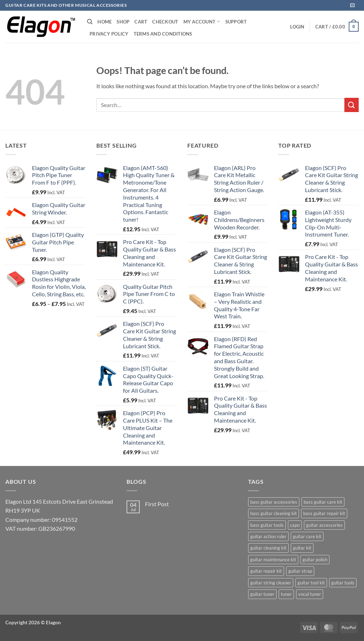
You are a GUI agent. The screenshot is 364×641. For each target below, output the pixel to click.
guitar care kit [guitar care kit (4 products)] (307, 536)
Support (236, 22)
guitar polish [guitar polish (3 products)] (315, 560)
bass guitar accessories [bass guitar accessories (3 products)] (274, 502)
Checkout (165, 22)
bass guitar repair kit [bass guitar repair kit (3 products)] (324, 513)
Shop (123, 22)
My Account (202, 22)
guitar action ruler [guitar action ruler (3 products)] (268, 536)
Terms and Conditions (163, 34)
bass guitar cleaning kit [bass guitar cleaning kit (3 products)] (274, 513)
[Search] (90, 22)
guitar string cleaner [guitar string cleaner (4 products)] (271, 583)
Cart (141, 22)
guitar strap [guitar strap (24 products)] (300, 571)
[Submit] (352, 105)
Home (105, 22)
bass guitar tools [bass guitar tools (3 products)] (267, 525)
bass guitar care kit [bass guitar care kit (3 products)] (323, 502)
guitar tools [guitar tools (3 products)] (343, 583)
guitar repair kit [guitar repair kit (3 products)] (266, 571)
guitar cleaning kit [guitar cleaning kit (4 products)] (268, 548)
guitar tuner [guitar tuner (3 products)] (262, 594)
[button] (352, 5)
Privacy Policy (109, 34)
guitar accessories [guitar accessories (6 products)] (324, 525)
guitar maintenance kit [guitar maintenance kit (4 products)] (273, 560)
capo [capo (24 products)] (295, 525)
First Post (157, 504)
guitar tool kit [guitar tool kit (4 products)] (311, 583)
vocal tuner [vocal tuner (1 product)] (310, 594)
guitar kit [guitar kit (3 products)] (302, 548)
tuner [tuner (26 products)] (286, 594)
